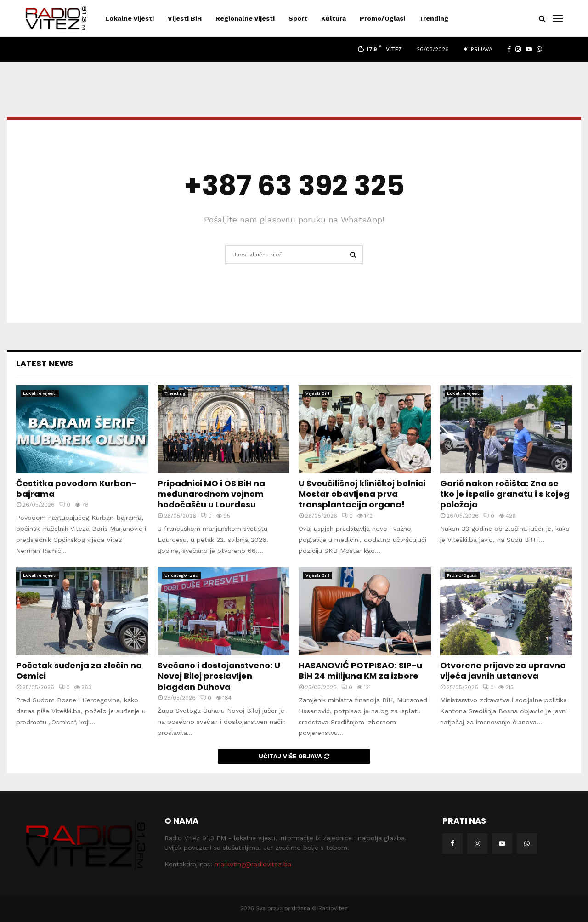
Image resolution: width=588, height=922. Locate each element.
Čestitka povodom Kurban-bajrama (76, 489)
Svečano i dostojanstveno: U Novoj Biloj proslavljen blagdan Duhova (219, 676)
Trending (434, 18)
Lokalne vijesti (130, 18)
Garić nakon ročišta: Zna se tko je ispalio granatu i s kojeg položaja (505, 494)
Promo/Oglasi (382, 18)
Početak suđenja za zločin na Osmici (79, 671)
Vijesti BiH (185, 18)
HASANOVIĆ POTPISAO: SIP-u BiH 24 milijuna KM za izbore (360, 671)
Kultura (334, 18)
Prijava (478, 49)
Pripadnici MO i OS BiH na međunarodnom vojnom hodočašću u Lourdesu (211, 494)
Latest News (45, 363)
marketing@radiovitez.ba (253, 864)
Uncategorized (181, 575)
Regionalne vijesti (245, 18)
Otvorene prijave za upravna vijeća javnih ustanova (503, 671)
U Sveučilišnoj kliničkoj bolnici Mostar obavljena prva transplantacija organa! (362, 494)
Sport (298, 18)
